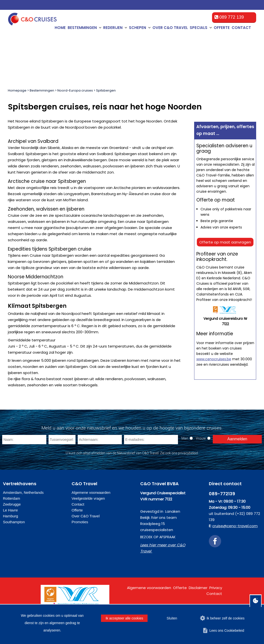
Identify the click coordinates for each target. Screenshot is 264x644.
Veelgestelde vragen (88, 498)
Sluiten (172, 618)
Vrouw (201, 438)
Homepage (17, 90)
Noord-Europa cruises (75, 90)
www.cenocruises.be (214, 359)
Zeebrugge (12, 504)
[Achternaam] (100, 440)
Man (185, 438)
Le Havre (10, 510)
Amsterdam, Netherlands (23, 492)
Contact (241, 28)
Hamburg (11, 516)
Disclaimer (198, 588)
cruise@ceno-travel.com (235, 526)
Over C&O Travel (170, 28)
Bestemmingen (42, 90)
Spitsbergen (106, 90)
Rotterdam (12, 498)
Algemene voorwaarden (91, 492)
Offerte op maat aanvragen (225, 242)
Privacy (216, 588)
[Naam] (24, 440)
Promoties (80, 522)
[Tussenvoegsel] (62, 440)
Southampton (14, 522)
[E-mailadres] (151, 440)
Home (60, 28)
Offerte (222, 28)
